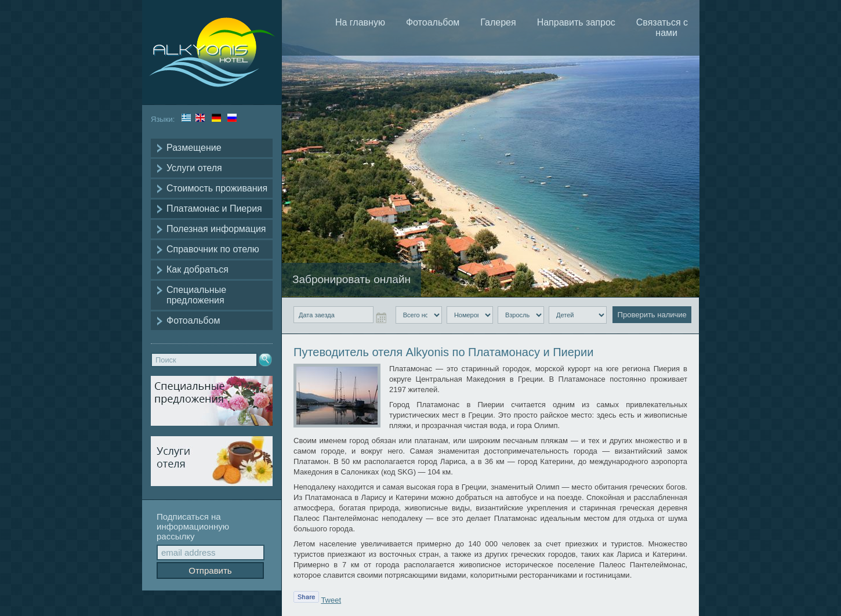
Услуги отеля (194, 168)
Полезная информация (216, 229)
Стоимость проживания (217, 188)
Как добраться (197, 269)
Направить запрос (576, 22)
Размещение (194, 148)
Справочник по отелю (213, 249)
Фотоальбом (193, 320)
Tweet (331, 600)
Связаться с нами (662, 28)
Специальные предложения (196, 295)
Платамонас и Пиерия (214, 209)
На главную (360, 22)
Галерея (498, 22)
